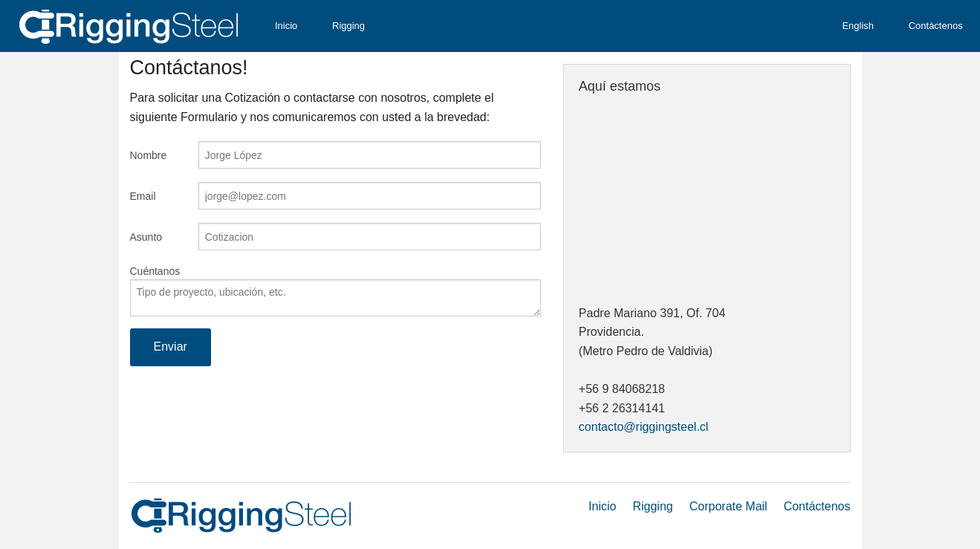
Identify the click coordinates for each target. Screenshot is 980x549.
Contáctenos (936, 26)
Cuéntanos (155, 271)
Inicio (286, 26)
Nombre (149, 155)
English (858, 26)
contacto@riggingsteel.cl (644, 427)
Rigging (348, 26)
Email (143, 196)
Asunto (146, 237)
